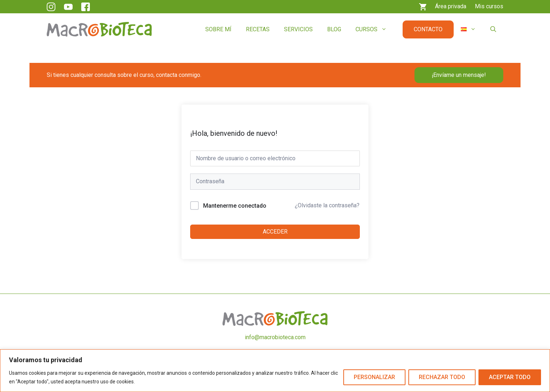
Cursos (375, 29)
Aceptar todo (510, 377)
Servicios (298, 29)
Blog (334, 29)
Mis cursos (489, 6)
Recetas (258, 29)
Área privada (451, 6)
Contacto (428, 29)
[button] (493, 29)
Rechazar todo (442, 377)
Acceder (275, 232)
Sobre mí (218, 29)
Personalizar (374, 377)
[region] (275, 371)
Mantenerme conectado (235, 206)
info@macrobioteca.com (275, 337)
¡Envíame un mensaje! (459, 75)
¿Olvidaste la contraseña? (327, 205)
